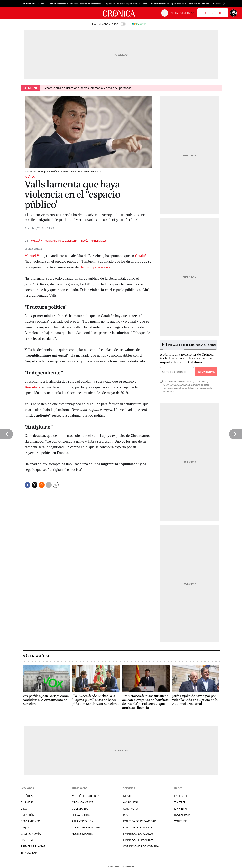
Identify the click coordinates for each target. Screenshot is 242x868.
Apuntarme (206, 372)
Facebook (181, 796)
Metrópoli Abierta (86, 796)
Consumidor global (87, 827)
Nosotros (131, 796)
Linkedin (181, 809)
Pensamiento (30, 821)
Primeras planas (33, 846)
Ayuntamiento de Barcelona (61, 241)
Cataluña (37, 241)
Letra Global (81, 815)
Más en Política (36, 656)
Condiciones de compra (141, 846)
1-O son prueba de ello (97, 267)
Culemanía (80, 809)
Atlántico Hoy (83, 821)
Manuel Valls (99, 241)
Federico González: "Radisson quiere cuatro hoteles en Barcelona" (70, 4)
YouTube (181, 821)
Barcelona (33, 387)
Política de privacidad (140, 821)
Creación (27, 815)
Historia (27, 840)
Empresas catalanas (138, 834)
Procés (84, 241)
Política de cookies (137, 827)
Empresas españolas (138, 840)
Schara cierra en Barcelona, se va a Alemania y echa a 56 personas (87, 88)
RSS (126, 815)
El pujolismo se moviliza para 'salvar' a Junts (126, 4)
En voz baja (29, 853)
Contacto (131, 809)
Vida (24, 809)
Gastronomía (31, 834)
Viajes (25, 827)
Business (27, 802)
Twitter (180, 802)
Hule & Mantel (83, 834)
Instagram (182, 815)
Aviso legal (132, 802)
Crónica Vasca (83, 802)
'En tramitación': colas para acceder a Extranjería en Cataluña (180, 4)
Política (30, 177)
